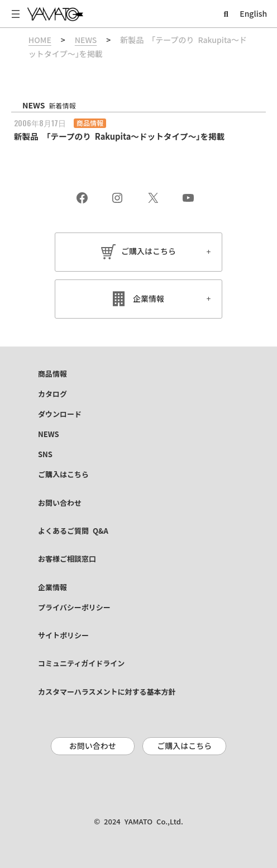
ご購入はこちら (149, 252)
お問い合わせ (93, 746)
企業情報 (149, 299)
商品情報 (90, 123)
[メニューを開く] (16, 14)
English (253, 14)
